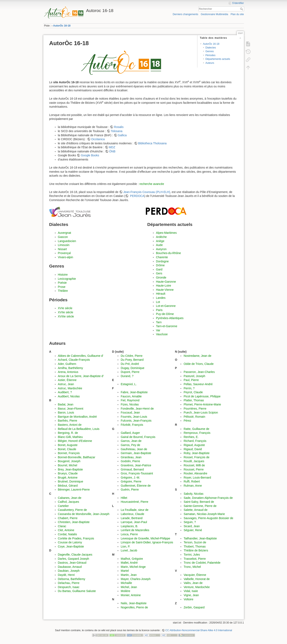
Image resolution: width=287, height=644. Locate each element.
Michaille (126, 583)
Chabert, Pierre (68, 518)
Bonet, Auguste (68, 445)
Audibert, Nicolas (69, 396)
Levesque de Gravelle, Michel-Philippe (145, 538)
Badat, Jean (66, 404)
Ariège (160, 241)
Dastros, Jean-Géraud (72, 563)
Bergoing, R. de (68, 433)
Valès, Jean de (193, 583)
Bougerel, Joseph (69, 461)
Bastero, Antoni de (70, 425)
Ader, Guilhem (67, 364)
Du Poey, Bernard (132, 360)
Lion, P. (125, 546)
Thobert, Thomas (195, 546)
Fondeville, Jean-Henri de (137, 409)
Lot (158, 302)
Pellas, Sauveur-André (198, 384)
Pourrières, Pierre (195, 409)
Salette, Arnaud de (195, 510)
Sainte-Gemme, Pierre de (200, 506)
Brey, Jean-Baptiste (70, 469)
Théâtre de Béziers (196, 550)
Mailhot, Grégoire (132, 559)
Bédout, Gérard (68, 486)
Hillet (124, 498)
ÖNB (112, 151)
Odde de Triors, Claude (199, 364)
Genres (210, 51)
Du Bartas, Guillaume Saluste (77, 591)
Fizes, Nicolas (130, 404)
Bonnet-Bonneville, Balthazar (77, 457)
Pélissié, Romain (194, 417)
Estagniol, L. (129, 384)
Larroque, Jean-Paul (134, 522)
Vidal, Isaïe (191, 591)
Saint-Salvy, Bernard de (199, 502)
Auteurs (210, 63)
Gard (159, 269)
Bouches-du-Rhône (169, 253)
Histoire (63, 275)
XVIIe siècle (66, 312)
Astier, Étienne (67, 380)
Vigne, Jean (191, 595)
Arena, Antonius (68, 372)
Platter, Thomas (194, 400)
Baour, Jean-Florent (71, 409)
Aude (159, 245)
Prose (62, 287)
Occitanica (98, 139)
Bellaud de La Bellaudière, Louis (79, 429)
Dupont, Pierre (130, 372)
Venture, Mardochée (197, 587)
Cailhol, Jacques (69, 502)
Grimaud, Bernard (132, 469)
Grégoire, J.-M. (130, 478)
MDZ (112, 147)
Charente (162, 257)
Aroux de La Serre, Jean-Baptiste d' (81, 376)
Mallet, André (129, 563)
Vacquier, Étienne (195, 575)
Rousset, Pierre (193, 469)
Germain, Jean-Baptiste (136, 453)
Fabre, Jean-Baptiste (134, 392)
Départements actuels (218, 59)
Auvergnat (65, 233)
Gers (159, 273)
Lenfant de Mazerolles (135, 530)
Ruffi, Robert (192, 481)
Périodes (210, 55)
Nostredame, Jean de (197, 356)
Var (158, 330)
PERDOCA (137, 196)
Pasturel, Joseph (194, 376)
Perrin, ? (189, 388)
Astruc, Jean (66, 384)
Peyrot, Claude (193, 392)
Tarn (159, 322)
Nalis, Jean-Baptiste (134, 603)
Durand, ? (127, 376)
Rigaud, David (193, 449)
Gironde (161, 277)
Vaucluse (162, 334)
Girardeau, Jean (131, 457)
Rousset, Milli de (194, 465)
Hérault (161, 294)
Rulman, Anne (193, 486)
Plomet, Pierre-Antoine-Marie (202, 404)
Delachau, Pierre (69, 583)
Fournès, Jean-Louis (134, 417)
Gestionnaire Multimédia (214, 14)
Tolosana (116, 131)
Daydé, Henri (66, 575)
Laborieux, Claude (132, 514)
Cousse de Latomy (70, 542)
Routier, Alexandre (195, 473)
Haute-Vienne (165, 290)
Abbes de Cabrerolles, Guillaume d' (81, 356)
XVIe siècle (65, 308)
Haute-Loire (164, 286)
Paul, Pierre (191, 380)
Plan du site (237, 14)
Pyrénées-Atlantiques (170, 318)
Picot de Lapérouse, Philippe (202, 396)
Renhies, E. (191, 437)
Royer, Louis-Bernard (197, 478)
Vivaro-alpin (66, 257)
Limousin (64, 245)
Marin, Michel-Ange (133, 567)
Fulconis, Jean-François (136, 421)
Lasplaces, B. (129, 526)
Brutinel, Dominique (71, 481)
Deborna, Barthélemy (72, 579)
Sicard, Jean (192, 526)
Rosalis (119, 127)
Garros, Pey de (130, 445)
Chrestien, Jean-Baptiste (74, 522)
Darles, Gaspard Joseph (74, 559)
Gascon (63, 237)
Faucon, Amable (131, 396)
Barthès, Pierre (68, 421)
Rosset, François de (196, 457)
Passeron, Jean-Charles (199, 372)
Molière (125, 591)
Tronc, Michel (192, 567)
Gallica (122, 135)
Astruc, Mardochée (70, 388)
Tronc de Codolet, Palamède (202, 563)
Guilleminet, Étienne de (136, 486)
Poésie (62, 283)
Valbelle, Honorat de (197, 579)
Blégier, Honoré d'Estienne (75, 441)
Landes (161, 298)
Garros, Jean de (131, 441)
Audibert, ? (65, 392)
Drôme (160, 265)
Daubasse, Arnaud (70, 567)
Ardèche (161, 237)
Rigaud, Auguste (194, 445)
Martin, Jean (129, 575)
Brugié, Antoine (68, 478)
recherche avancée (152, 184)
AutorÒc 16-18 (62, 26)
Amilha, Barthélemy (70, 368)
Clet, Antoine (66, 530)
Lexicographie (67, 279)
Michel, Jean (129, 587)
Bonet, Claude (67, 449)
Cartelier (63, 506)
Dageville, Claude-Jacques (75, 555)
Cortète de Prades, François (76, 538)
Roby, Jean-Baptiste (196, 453)
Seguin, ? (190, 522)
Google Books (90, 155)
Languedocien (67, 241)
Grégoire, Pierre (131, 481)
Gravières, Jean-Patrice (136, 465)
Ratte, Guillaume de (196, 429)
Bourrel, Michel (68, 465)
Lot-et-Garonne (166, 306)
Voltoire (188, 599)
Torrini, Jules (192, 555)
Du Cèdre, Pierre (131, 356)
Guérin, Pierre (130, 490)
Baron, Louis (66, 412)
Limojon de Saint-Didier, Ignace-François (147, 542)
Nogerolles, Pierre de (134, 607)
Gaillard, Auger (130, 433)
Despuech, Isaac (69, 587)
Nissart (62, 249)
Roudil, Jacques (194, 461)
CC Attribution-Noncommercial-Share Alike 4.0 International (199, 630)
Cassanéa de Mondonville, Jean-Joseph (84, 514)
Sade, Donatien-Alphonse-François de (208, 498)
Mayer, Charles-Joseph (136, 579)
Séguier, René (193, 530)
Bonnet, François (69, 453)
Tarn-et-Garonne (167, 326)
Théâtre (63, 291)
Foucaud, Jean (130, 412)
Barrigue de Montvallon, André (77, 417)
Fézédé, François (132, 425)
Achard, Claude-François (74, 360)
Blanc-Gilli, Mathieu (70, 437)
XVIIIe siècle (66, 316)
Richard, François (195, 441)
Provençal (64, 253)
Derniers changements (186, 14)
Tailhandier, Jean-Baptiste (200, 538)
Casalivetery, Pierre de (73, 510)
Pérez (187, 421)
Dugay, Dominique (132, 368)
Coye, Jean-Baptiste (71, 546)
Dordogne (162, 261)
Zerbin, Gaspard (194, 607)
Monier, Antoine (131, 595)
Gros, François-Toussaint (137, 473)
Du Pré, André (130, 364)
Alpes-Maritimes (166, 233)
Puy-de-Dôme (165, 314)
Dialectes (211, 48)
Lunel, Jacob (129, 550)
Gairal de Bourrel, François (138, 437)
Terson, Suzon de (195, 542)
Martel (125, 571)
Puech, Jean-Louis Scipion (201, 412)
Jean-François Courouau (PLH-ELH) (147, 192)
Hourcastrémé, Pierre (134, 502)
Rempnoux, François (197, 433)
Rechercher (242, 9)
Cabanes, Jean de (70, 498)
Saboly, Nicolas (193, 494)
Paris (159, 310)
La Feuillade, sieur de (134, 510)
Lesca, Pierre (129, 534)
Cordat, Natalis (68, 534)
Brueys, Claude (68, 473)
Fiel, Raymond (130, 400)
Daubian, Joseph (69, 571)
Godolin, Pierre (130, 461)
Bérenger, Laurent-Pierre (74, 490)
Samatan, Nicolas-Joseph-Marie (204, 514)
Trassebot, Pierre (195, 559)
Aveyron (161, 249)
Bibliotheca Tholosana (153, 143)
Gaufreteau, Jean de (134, 449)
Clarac (62, 526)
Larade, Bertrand (131, 518)
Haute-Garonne (166, 282)
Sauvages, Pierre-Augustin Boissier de (208, 518)
